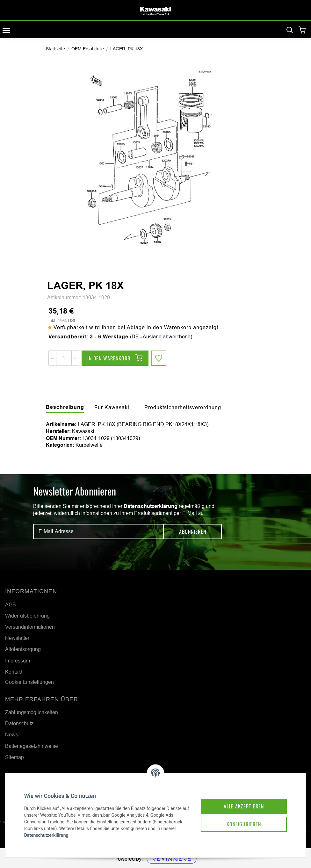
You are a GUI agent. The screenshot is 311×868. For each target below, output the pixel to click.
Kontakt (14, 672)
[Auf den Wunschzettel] (159, 358)
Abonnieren (193, 532)
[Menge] (64, 358)
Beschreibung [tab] (65, 407)
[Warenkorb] (302, 30)
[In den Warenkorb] (115, 358)
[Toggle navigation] (6, 30)
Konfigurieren (243, 824)
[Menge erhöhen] (75, 358)
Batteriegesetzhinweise (32, 746)
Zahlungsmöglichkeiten (32, 712)
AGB (11, 604)
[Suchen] (290, 30)
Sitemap (14, 757)
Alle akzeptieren (243, 806)
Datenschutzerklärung (151, 506)
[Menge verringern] (53, 358)
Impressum (18, 661)
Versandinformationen (30, 627)
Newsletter (17, 638)
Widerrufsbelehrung (27, 616)
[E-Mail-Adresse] (98, 532)
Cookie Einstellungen (29, 682)
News (12, 734)
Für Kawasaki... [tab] (114, 407)
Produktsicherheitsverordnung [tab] (183, 407)
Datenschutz (19, 723)
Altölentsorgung (23, 649)
